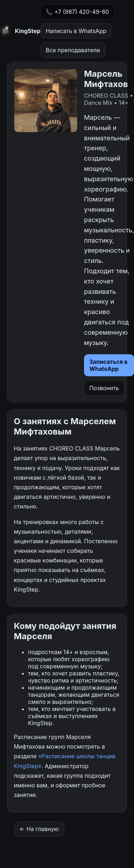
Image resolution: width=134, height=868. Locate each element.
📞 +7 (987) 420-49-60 (77, 12)
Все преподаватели (73, 50)
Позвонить (104, 388)
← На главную (39, 829)
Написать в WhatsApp (76, 31)
